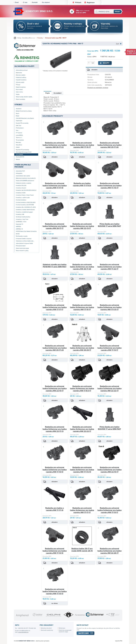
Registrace (91, 3)
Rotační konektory (21, 87)
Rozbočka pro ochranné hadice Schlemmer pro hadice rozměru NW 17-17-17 (55, 307)
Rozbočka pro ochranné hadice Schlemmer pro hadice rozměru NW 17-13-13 (55, 470)
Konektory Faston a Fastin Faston (25, 195)
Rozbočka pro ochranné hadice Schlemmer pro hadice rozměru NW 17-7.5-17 (110, 185)
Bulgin (18, 116)
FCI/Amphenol (20, 128)
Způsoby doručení (46, 628)
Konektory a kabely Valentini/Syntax (25, 210)
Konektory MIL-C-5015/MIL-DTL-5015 (26, 207)
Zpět (118, 44)
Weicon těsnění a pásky (22, 251)
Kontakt (35, 2)
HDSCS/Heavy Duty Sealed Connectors (26, 231)
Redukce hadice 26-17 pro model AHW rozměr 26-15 (82, 550)
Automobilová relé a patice (23, 176)
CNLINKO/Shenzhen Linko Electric (25, 118)
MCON (18, 234)
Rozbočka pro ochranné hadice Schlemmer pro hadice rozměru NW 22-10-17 (55, 388)
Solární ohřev (19, 92)
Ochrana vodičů (20, 82)
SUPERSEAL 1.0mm (21, 222)
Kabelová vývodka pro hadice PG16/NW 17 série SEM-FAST (55, 266)
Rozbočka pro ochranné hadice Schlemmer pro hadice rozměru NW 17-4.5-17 (110, 307)
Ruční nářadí (19, 90)
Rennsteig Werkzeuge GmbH (24, 152)
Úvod (17, 2)
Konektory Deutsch (21, 188)
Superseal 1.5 (19, 224)
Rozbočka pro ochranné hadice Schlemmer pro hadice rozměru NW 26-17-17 (55, 226)
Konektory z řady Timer (22, 219)
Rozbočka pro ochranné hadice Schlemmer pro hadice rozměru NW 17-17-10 (55, 185)
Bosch (18, 114)
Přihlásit (78, 3)
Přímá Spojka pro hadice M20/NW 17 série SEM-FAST (109, 428)
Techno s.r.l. (19, 138)
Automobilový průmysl (22, 70)
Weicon (18, 159)
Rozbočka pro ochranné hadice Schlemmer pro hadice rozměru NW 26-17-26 (82, 267)
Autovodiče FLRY (20, 171)
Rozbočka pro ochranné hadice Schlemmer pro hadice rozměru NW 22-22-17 (110, 388)
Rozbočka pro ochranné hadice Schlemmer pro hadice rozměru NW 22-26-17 (110, 551)
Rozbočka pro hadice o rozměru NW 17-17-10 (55, 509)
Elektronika (19, 73)
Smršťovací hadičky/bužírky (23, 217)
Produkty (40, 38)
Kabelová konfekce (21, 78)
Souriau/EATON (20, 157)
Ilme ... (18, 130)
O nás (25, 2)
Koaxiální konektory (21, 80)
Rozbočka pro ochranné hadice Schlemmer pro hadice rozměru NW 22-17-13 (55, 429)
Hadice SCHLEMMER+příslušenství (25, 181)
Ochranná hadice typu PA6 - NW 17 (56, 38)
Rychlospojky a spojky (22, 236)
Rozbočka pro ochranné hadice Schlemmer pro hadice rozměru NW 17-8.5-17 (82, 388)
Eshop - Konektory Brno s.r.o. (26, 38)
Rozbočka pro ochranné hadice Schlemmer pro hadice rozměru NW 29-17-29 (55, 348)
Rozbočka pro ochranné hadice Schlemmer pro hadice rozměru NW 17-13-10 (55, 551)
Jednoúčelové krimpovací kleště (24, 243)
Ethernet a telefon (21, 75)
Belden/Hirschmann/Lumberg (24, 111)
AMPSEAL (19, 227)
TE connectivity (20, 140)
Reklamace (62, 628)
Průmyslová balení (21, 246)
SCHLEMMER (19, 155)
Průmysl (18, 85)
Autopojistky (19, 173)
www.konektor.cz (23, 632)
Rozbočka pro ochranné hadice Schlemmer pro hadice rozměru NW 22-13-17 (82, 226)
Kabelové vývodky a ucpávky (24, 183)
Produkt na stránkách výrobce (98, 88)
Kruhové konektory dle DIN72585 (25, 205)
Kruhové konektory (21, 200)
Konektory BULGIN (21, 185)
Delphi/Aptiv (19, 121)
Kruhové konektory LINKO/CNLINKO (26, 202)
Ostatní (18, 147)
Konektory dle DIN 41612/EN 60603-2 (26, 190)
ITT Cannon (19, 133)
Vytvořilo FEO (119, 641)
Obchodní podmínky (47, 630)
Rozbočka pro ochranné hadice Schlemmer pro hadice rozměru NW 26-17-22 (55, 145)
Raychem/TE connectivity (22, 150)
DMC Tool (18, 126)
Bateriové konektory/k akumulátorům (26, 178)
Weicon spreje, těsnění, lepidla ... (25, 97)
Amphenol (19, 109)
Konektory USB (20, 214)
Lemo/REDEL (19, 135)
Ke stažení (46, 2)
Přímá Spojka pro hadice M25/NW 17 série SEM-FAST (109, 225)
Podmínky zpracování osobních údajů (65, 631)
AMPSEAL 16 (19, 229)
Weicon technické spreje (22, 248)
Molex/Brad (19, 145)
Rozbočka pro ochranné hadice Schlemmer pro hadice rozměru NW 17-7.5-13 (82, 470)
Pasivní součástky (21, 99)
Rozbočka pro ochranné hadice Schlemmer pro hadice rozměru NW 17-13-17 (110, 348)
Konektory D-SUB (21, 193)
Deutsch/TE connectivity (22, 123)
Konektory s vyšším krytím (23, 198)
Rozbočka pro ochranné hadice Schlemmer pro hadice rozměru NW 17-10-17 (82, 145)
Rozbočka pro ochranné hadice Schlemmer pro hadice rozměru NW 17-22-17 (110, 267)
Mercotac (18, 142)
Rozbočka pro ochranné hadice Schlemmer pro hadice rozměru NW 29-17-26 (110, 145)
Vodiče (18, 94)
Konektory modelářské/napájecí (24, 212)
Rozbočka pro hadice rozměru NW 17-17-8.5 (82, 184)
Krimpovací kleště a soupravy (24, 239)
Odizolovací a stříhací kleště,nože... (25, 241)
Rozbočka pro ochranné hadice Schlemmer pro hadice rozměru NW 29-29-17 (82, 348)
